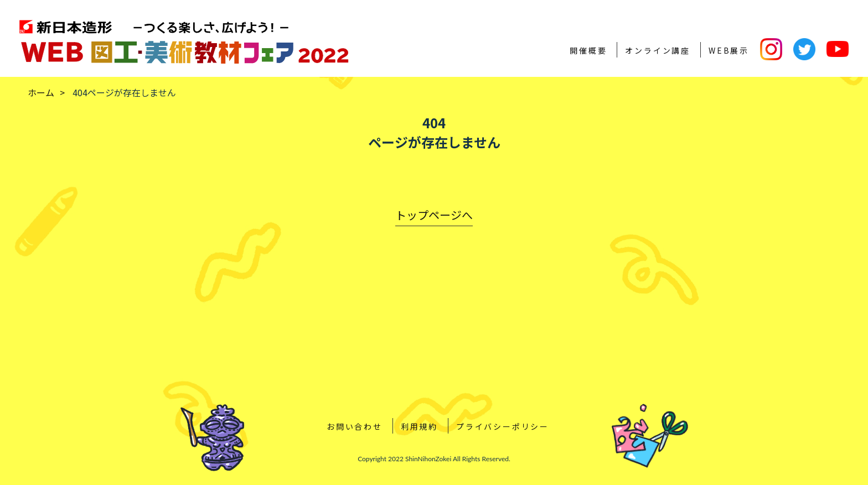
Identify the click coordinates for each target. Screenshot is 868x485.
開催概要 (588, 50)
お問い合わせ (355, 426)
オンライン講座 (658, 50)
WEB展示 (729, 50)
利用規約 (419, 426)
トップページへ (434, 215)
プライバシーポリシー (503, 426)
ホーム (41, 92)
